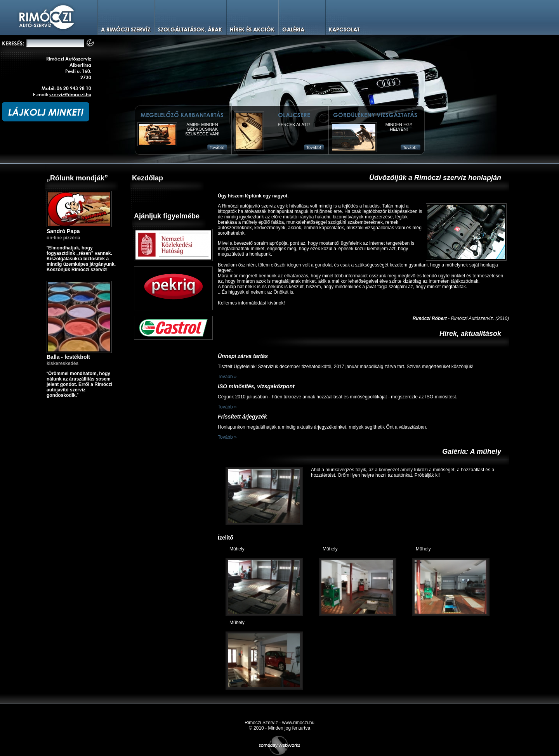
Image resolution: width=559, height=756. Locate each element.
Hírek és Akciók (252, 29)
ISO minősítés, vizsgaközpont (256, 386)
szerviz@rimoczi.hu (70, 94)
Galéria (293, 29)
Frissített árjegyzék (242, 417)
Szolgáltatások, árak (190, 29)
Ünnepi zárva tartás (243, 356)
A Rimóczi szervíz (126, 29)
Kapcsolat (344, 29)
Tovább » (227, 377)
